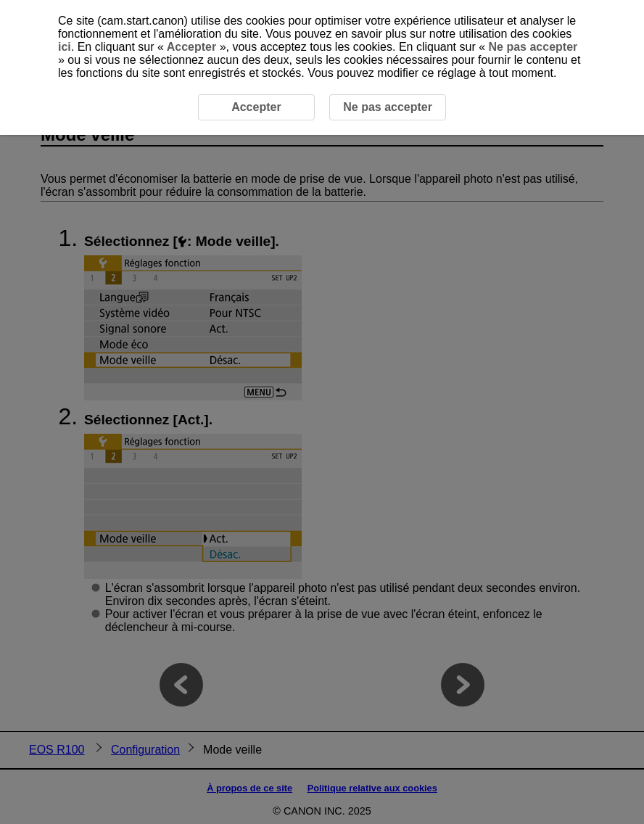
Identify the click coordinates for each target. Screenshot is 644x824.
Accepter (192, 47)
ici (65, 47)
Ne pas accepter (531, 47)
